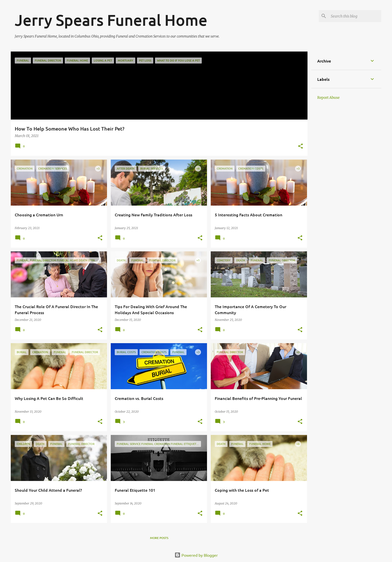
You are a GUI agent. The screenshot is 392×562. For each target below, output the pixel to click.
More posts (159, 538)
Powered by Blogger (196, 555)
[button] (300, 146)
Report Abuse (328, 98)
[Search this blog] (355, 16)
